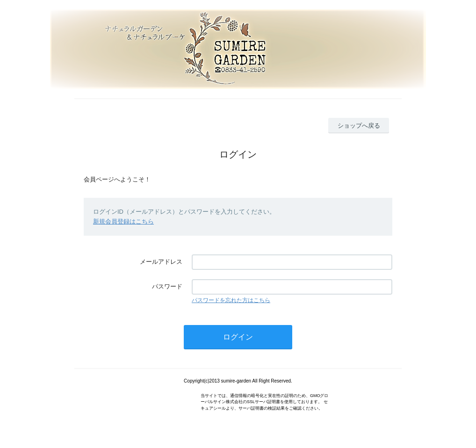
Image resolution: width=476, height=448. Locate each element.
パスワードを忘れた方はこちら (231, 300)
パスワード (167, 286)
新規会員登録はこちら (123, 221)
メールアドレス (161, 262)
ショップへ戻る (359, 126)
